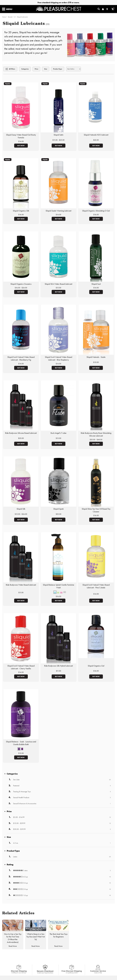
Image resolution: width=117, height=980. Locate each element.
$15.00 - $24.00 (21, 514)
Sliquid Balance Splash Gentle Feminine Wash (58, 586)
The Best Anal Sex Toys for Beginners (58, 935)
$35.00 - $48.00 (96, 440)
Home (4, 17)
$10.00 (96, 362)
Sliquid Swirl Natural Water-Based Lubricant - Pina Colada (96, 586)
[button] (55, 592)
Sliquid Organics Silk (21, 211)
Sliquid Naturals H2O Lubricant (96, 135)
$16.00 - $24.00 (21, 288)
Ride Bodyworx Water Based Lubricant (21, 585)
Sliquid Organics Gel (96, 666)
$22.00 (96, 140)
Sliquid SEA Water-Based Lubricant (58, 284)
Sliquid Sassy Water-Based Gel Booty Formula (21, 136)
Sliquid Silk (21, 509)
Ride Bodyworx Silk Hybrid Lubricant (58, 666)
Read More (13, 946)
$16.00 (21, 215)
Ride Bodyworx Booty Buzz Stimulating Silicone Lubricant (96, 434)
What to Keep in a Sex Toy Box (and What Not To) (36, 937)
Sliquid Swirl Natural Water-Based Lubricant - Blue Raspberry (58, 358)
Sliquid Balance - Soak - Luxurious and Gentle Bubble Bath (21, 743)
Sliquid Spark (58, 509)
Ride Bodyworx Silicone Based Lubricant (21, 433)
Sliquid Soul (96, 284)
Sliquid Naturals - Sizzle (96, 357)
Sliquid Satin (58, 135)
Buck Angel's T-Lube (58, 433)
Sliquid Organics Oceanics (21, 284)
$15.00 (58, 288)
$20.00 (21, 438)
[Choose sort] (73, 69)
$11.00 (21, 593)
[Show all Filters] (10, 69)
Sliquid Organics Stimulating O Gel (96, 211)
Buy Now (21, 146)
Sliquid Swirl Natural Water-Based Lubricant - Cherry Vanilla (21, 667)
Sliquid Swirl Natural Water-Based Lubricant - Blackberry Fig (21, 358)
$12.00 (21, 753)
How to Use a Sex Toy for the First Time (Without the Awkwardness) (13, 938)
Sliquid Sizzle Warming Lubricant (58, 211)
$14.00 (21, 141)
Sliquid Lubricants (22, 17)
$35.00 (58, 514)
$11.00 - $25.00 (58, 140)
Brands (10, 17)
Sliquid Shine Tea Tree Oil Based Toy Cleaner (96, 510)
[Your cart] (113, 9)
